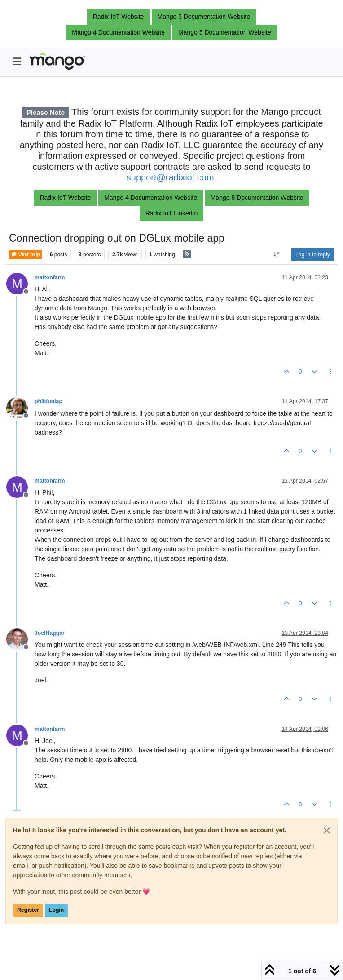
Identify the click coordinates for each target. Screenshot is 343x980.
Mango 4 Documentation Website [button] (118, 32)
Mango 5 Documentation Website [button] (225, 32)
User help (26, 254)
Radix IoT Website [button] (119, 17)
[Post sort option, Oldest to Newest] (277, 255)
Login (56, 910)
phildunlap (48, 401)
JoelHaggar (50, 633)
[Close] (327, 831)
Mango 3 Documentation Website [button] (204, 17)
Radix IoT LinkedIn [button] (171, 213)
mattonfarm (50, 277)
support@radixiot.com (170, 177)
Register (28, 910)
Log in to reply (313, 255)
